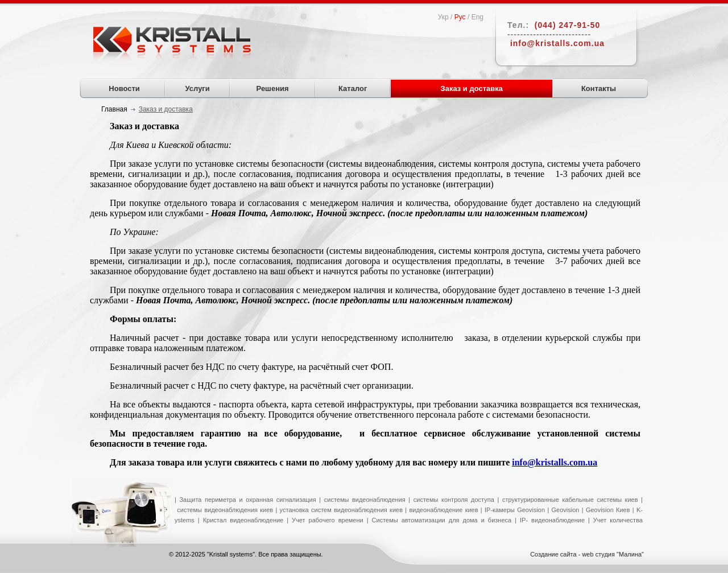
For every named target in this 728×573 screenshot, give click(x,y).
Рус (460, 17)
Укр (443, 17)
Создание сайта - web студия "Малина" (587, 554)
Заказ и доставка (472, 88)
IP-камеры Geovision (515, 510)
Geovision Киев (608, 510)
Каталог (353, 88)
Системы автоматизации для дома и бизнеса (442, 520)
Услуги (198, 88)
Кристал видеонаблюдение (242, 520)
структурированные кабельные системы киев (570, 500)
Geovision (564, 510)
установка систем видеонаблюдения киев (341, 510)
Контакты (599, 88)
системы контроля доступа (454, 500)
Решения (273, 88)
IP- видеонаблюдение (552, 520)
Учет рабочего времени (328, 520)
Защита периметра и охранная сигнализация (247, 500)
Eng (477, 17)
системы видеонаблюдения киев (225, 510)
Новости (124, 88)
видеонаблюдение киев (443, 510)
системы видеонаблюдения (365, 500)
